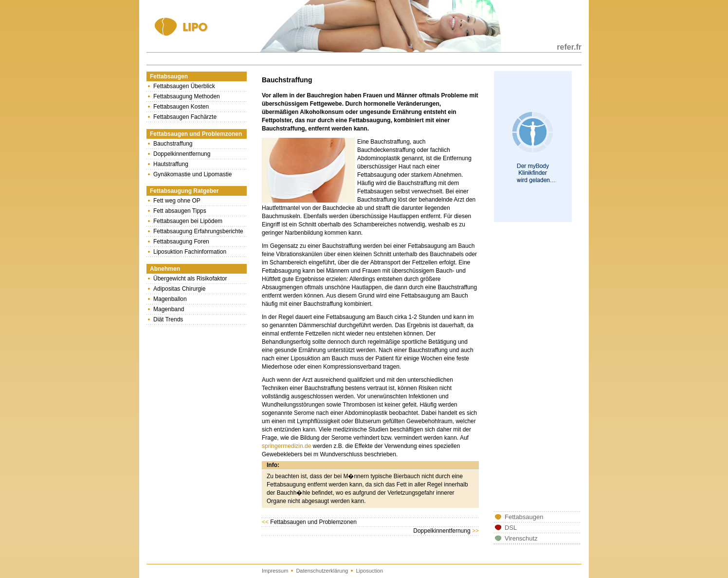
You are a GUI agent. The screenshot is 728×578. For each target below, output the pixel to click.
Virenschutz (521, 538)
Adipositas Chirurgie (179, 289)
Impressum (275, 571)
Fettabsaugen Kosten (181, 107)
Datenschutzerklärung (322, 571)
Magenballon (170, 299)
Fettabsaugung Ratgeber (184, 191)
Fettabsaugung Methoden (187, 96)
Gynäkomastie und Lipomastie (192, 174)
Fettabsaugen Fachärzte (185, 117)
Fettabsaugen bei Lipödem (188, 221)
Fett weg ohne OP (177, 201)
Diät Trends (168, 319)
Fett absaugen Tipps (180, 211)
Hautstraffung (171, 164)
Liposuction (369, 571)
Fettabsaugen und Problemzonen (196, 134)
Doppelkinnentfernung (182, 154)
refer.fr (569, 47)
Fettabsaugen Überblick (184, 86)
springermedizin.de (286, 446)
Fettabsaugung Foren (181, 242)
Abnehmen (165, 269)
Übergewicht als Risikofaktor (190, 279)
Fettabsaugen (169, 76)
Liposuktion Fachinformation (190, 252)
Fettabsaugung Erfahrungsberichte (198, 231)
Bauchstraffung (173, 144)
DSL (511, 528)
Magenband (169, 309)
